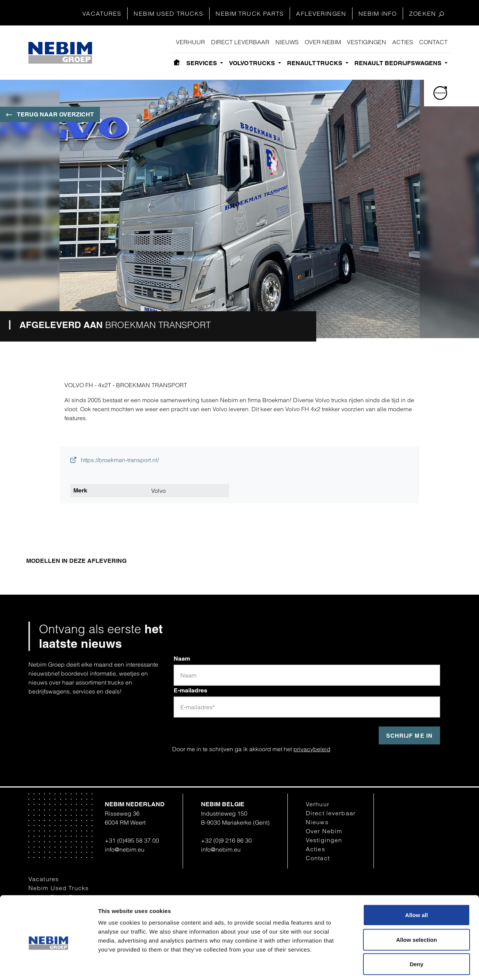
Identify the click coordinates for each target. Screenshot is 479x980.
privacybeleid (312, 749)
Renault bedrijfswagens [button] (399, 63)
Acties (403, 42)
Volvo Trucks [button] (253, 63)
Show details (390, 965)
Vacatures (102, 13)
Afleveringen (321, 13)
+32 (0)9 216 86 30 (226, 840)
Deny (417, 931)
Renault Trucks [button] (315, 63)
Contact (433, 42)
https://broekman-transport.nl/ (115, 460)
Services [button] (202, 63)
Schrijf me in (409, 736)
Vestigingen (367, 42)
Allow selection (416, 906)
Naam (182, 659)
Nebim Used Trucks (168, 13)
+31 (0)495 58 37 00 (132, 840)
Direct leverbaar (240, 42)
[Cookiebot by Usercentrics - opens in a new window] (48, 965)
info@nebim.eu (125, 849)
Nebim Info (378, 13)
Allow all (417, 882)
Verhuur (190, 42)
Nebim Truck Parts (250, 13)
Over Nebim (323, 42)
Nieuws (287, 42)
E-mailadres (190, 690)
